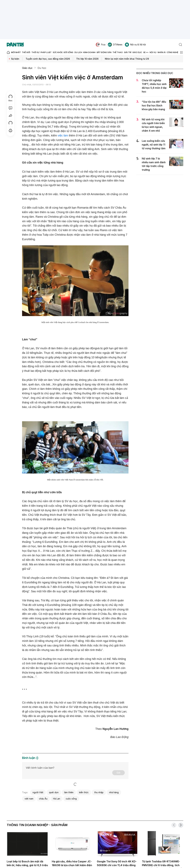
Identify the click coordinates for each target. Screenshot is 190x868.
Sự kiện (15, 59)
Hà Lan (57, 799)
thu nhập (99, 792)
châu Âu (43, 799)
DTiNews (115, 45)
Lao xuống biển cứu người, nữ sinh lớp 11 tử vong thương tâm (154, 145)
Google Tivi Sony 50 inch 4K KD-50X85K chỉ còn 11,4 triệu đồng (117, 863)
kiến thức (84, 792)
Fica (101, 45)
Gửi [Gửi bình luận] (118, 773)
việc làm (63, 136)
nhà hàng (114, 792)
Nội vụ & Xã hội (135, 45)
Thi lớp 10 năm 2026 (87, 59)
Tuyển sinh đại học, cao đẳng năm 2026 (48, 59)
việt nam (29, 799)
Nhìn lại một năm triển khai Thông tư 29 (127, 59)
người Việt (38, 792)
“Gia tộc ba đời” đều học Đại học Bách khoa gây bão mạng (154, 105)
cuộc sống (71, 799)
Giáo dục (27, 68)
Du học (42, 68)
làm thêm (69, 792)
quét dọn (54, 792)
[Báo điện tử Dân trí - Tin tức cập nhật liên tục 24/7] (15, 45)
